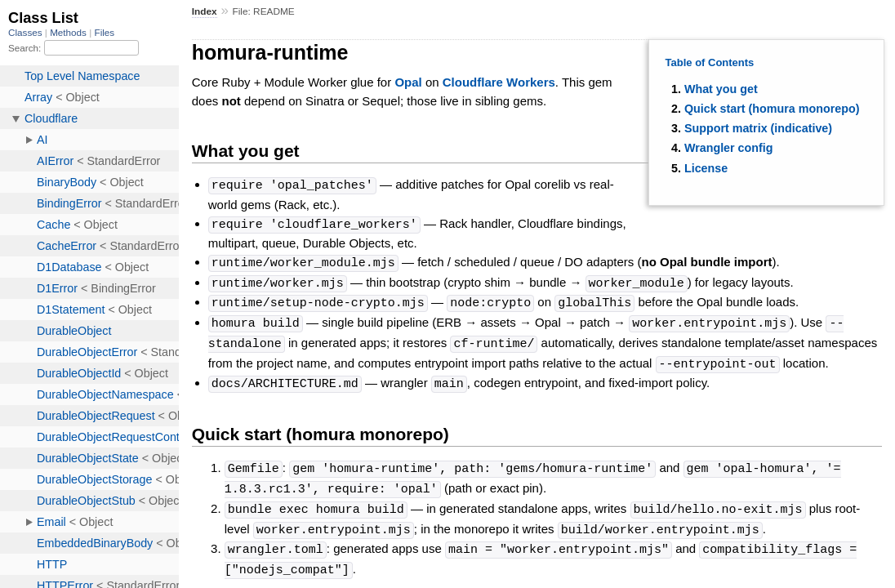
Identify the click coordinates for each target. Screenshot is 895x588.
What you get (721, 89)
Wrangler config (729, 148)
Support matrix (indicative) (758, 128)
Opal (408, 82)
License (706, 168)
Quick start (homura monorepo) (772, 109)
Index (205, 11)
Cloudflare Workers (499, 82)
